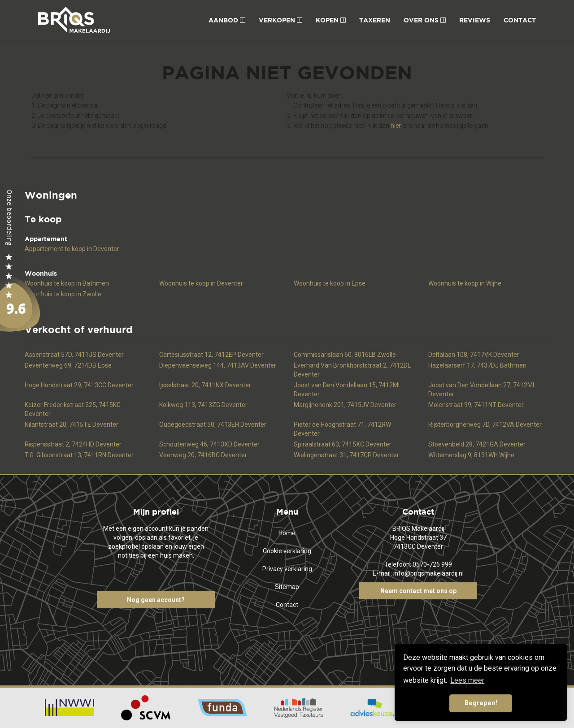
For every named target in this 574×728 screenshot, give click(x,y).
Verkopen (280, 20)
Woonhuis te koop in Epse (330, 283)
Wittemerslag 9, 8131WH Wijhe (471, 455)
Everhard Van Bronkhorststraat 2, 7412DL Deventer (352, 370)
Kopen (331, 20)
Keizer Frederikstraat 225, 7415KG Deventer (73, 409)
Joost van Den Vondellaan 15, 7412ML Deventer (348, 390)
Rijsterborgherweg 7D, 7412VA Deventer (485, 425)
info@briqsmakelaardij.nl (428, 573)
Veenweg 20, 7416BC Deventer (203, 455)
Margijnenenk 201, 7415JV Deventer (345, 405)
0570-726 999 (432, 564)
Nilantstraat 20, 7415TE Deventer (72, 425)
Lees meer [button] (467, 680)
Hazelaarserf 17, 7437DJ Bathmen (477, 365)
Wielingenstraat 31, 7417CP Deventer (346, 455)
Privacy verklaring (287, 569)
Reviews (475, 20)
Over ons (425, 20)
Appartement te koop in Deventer (72, 249)
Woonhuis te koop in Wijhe (465, 283)
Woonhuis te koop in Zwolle (63, 294)
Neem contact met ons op (418, 591)
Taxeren (375, 20)
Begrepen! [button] (481, 703)
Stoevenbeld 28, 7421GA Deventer (477, 444)
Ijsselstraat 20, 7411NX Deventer (205, 385)
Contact (520, 20)
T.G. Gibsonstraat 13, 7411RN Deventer (79, 455)
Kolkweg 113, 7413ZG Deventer (203, 405)
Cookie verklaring (287, 551)
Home (287, 533)
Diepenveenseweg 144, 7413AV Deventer (218, 365)
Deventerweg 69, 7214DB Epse (68, 365)
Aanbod (227, 20)
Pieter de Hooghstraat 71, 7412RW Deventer (342, 429)
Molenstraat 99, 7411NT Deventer (476, 405)
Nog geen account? (156, 600)
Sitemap (287, 587)
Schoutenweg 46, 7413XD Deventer (209, 444)
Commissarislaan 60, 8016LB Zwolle (345, 355)
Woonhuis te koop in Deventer (201, 283)
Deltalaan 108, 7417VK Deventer (474, 355)
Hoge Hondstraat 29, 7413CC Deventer (79, 385)
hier (396, 126)
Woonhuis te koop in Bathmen (67, 283)
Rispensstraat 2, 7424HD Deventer (73, 444)
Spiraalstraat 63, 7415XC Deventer (343, 444)
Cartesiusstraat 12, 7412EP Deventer (211, 355)
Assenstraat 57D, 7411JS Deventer (74, 355)
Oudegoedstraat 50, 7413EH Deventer (213, 425)
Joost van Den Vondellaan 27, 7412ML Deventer (482, 390)
